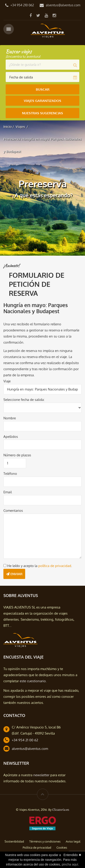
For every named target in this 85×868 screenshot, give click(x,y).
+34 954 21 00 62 (25, 740)
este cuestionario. (33, 681)
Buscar (43, 89)
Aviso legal (73, 841)
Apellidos (11, 437)
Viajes (20, 127)
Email (8, 492)
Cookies (62, 847)
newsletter (41, 775)
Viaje (7, 381)
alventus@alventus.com (63, 5)
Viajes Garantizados (42, 101)
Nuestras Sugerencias (42, 113)
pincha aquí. (70, 864)
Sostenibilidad (14, 841)
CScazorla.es (61, 810)
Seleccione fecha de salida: (24, 400)
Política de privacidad (37, 847)
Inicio (8, 127)
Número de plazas (17, 455)
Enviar (14, 574)
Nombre (10, 418)
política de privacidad (55, 566)
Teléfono (10, 474)
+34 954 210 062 (22, 5)
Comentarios (13, 511)
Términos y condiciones (45, 841)
